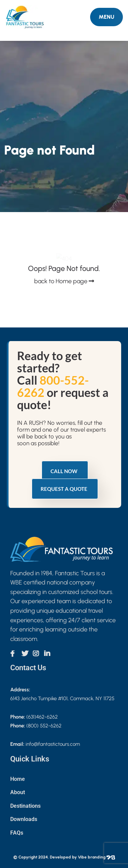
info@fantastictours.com (53, 744)
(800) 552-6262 (44, 726)
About (18, 792)
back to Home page (64, 281)
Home (18, 779)
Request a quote (64, 489)
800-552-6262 (53, 386)
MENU (106, 17)
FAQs (17, 833)
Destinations (25, 806)
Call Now (64, 471)
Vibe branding (96, 857)
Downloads (24, 819)
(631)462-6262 (42, 717)
